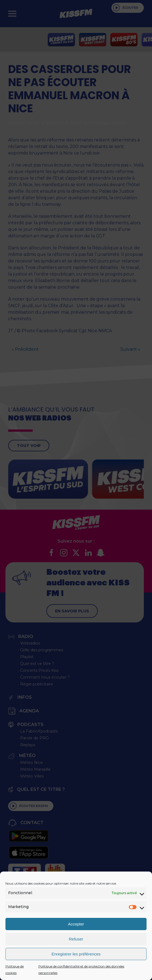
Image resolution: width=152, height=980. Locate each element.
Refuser (76, 939)
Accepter (76, 924)
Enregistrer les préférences (76, 954)
